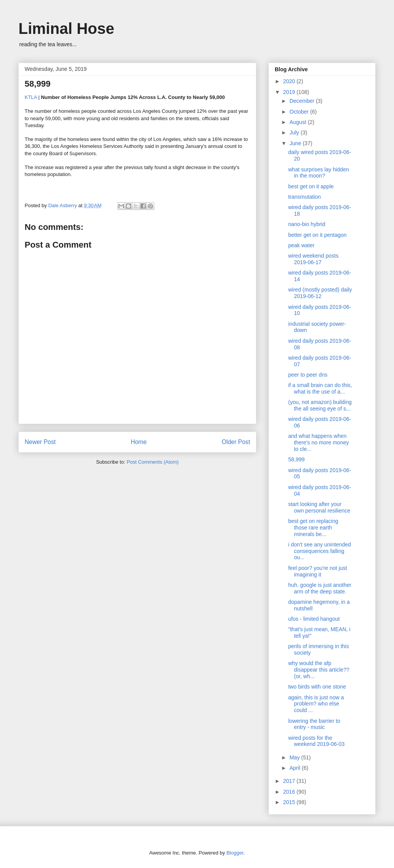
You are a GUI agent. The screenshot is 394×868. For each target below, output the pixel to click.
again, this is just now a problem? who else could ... (316, 704)
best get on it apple (311, 186)
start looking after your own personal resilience (319, 507)
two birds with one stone (317, 687)
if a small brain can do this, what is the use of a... (320, 388)
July (295, 132)
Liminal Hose (66, 28)
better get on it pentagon (317, 235)
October (300, 112)
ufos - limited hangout (314, 619)
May (295, 757)
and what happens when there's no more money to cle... (319, 442)
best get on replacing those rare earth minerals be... (313, 528)
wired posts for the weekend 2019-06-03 (316, 741)
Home (139, 442)
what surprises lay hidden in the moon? (319, 173)
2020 (290, 81)
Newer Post (40, 442)
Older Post (236, 442)
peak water (301, 245)
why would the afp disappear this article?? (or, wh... (319, 670)
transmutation (305, 197)
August (298, 122)
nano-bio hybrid (307, 224)
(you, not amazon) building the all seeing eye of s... (320, 405)
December (302, 101)
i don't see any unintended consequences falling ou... (320, 551)
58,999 (296, 459)
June (296, 143)
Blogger (235, 853)
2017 (290, 781)
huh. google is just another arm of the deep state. (320, 588)
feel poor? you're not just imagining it (318, 571)
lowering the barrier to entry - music (314, 724)
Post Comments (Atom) (153, 462)
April (295, 768)
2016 (290, 792)
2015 (290, 802)
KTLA (31, 97)
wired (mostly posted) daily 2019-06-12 (320, 293)
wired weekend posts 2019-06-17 (313, 259)
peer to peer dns (308, 375)
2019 (290, 92)
